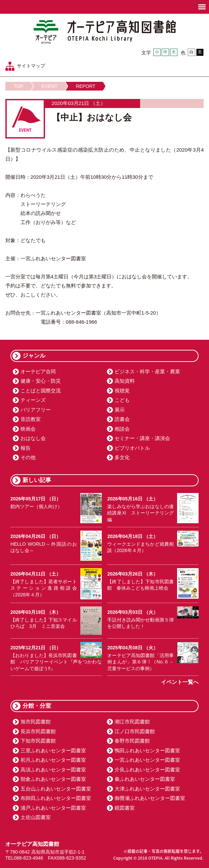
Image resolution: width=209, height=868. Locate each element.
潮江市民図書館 (132, 722)
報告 (26, 448)
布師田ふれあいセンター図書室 (56, 798)
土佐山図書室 (36, 817)
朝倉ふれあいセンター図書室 (53, 779)
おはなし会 (33, 438)
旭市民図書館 (36, 722)
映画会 (28, 429)
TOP (19, 86)
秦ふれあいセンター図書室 (145, 779)
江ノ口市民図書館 (135, 731)
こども (122, 400)
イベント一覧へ (180, 682)
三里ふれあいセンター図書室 (53, 750)
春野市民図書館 (132, 741)
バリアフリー (36, 410)
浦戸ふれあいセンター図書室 (53, 808)
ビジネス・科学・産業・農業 (147, 371)
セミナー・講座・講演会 (142, 438)
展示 (120, 410)
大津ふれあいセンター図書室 (147, 789)
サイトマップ (31, 66)
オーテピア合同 (38, 371)
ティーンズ (33, 400)
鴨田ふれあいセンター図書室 (147, 750)
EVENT (50, 86)
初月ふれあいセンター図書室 (53, 760)
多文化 (122, 457)
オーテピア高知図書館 (105, 32)
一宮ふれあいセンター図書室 (147, 760)
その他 (28, 457)
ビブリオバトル (132, 448)
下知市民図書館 (38, 741)
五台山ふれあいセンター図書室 (56, 789)
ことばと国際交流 (41, 391)
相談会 (122, 429)
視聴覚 (122, 391)
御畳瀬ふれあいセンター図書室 (150, 798)
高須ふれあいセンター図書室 (53, 770)
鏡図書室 (125, 808)
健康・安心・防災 (41, 381)
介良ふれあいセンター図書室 (147, 770)
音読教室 (31, 419)
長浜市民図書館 (38, 731)
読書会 (122, 419)
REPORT (86, 86)
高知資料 (125, 381)
